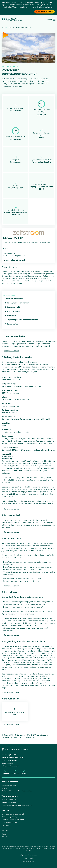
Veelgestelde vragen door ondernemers (17, 805)
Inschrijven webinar (44, 12)
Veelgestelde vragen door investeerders (17, 791)
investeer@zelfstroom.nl (14, 260)
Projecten (11, 27)
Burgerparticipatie (9, 802)
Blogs (4, 834)
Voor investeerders (9, 785)
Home (4, 27)
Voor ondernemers (9, 800)
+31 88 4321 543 (7, 763)
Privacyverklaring (29, 858)
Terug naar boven (10, 351)
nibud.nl (12, 614)
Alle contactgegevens (10, 766)
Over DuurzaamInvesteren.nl (13, 814)
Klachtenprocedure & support (13, 820)
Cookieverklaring (29, 861)
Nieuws (4, 837)
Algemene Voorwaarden (29, 855)
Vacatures (5, 825)
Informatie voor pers (9, 822)
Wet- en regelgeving (9, 817)
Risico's (4, 788)
